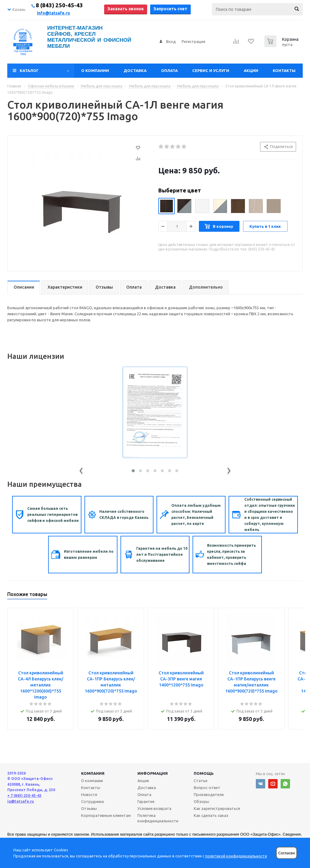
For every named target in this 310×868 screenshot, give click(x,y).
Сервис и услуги (211, 70)
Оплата (169, 70)
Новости (89, 794)
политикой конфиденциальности (236, 856)
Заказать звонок (126, 9)
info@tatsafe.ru (53, 13)
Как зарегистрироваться (217, 808)
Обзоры (201, 801)
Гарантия (146, 801)
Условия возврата (154, 808)
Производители (209, 794)
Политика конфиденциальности (158, 818)
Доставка (135, 70)
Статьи (201, 781)
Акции (251, 70)
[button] (133, 471)
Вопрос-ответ (207, 788)
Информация (153, 773)
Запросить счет (170, 9)
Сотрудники (92, 801)
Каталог (29, 70)
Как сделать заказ (211, 815)
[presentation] (81, 469)
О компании (95, 70)
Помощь (204, 773)
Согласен (287, 853)
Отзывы (89, 808)
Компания (93, 773)
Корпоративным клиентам (106, 815)
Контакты (284, 70)
